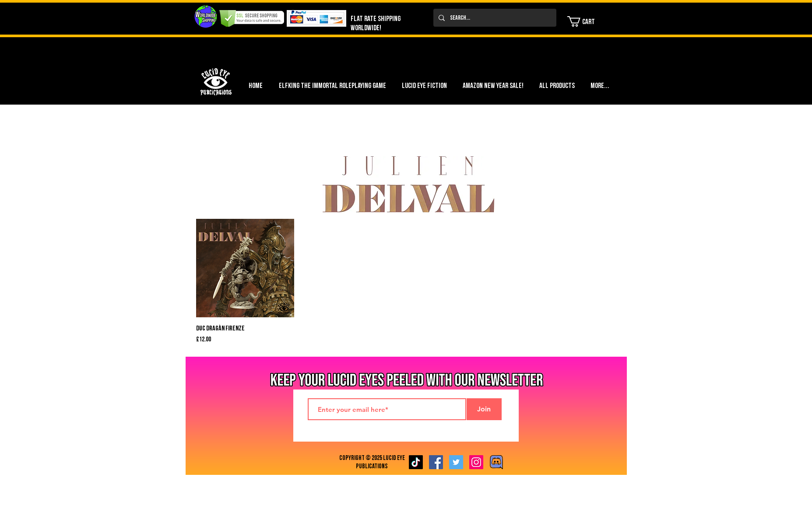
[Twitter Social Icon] (456, 462)
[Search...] (494, 18)
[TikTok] (416, 462)
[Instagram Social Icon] (476, 462)
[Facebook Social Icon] (436, 462)
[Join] (484, 409)
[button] (587, 21)
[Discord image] (496, 462)
